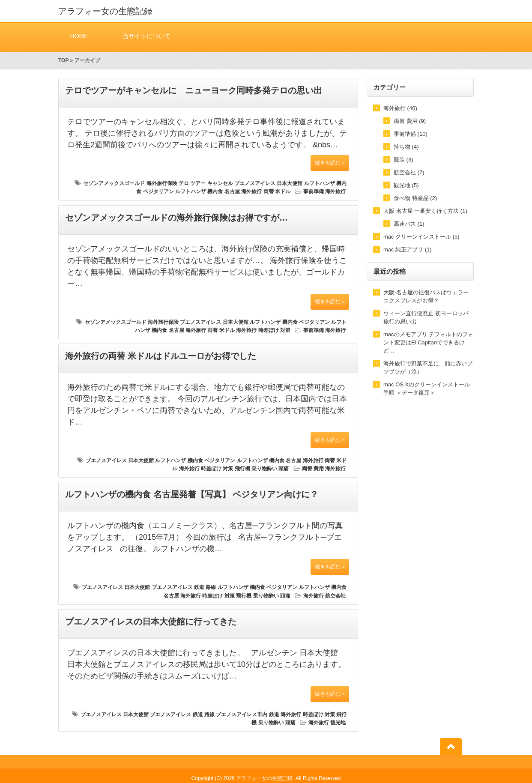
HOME (79, 36)
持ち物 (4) (406, 147)
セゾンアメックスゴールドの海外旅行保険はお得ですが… (176, 218)
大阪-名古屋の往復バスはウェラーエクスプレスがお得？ (426, 296)
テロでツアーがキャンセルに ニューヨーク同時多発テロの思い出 (194, 90)
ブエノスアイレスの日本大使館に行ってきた (151, 622)
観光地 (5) (406, 185)
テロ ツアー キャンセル (206, 183)
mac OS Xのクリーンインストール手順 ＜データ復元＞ (427, 389)
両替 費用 (313, 469)
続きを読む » (330, 163)
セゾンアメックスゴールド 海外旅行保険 (130, 183)
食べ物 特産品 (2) (415, 198)
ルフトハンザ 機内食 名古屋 (208, 191)
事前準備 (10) (411, 134)
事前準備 (314, 191)
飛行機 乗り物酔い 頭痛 (262, 469)
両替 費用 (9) (410, 121)
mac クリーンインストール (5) (421, 237)
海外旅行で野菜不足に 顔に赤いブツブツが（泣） (428, 368)
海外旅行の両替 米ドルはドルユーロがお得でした (161, 356)
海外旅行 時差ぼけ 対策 (263, 330)
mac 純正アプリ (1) (408, 250)
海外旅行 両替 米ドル (266, 191)
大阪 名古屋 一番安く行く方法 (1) (425, 211)
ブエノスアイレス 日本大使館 (268, 183)
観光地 (338, 723)
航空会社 (335, 596)
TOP (63, 60)
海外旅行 (335, 191)
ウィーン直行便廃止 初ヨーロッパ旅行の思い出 (426, 317)
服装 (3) (403, 160)
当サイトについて (146, 36)
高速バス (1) (409, 224)
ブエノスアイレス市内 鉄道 (247, 714)
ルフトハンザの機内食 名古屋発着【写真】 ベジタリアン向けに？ (192, 494)
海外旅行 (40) (400, 108)
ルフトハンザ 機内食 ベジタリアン (290, 322)
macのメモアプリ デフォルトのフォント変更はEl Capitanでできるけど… (428, 342)
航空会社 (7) (409, 172)
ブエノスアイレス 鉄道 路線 (184, 587)
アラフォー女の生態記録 (105, 11)
